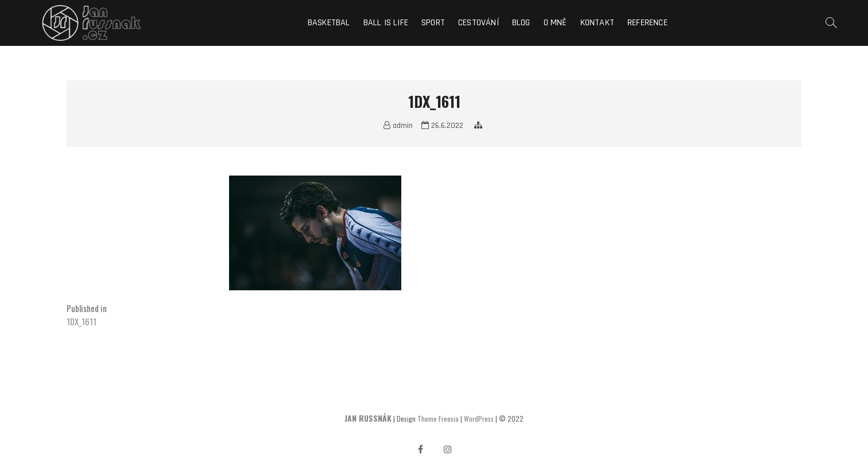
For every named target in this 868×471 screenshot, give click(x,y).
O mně (555, 23)
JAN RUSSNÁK (368, 418)
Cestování (478, 23)
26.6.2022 (442, 126)
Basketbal (329, 23)
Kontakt (597, 23)
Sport (433, 23)
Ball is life (386, 23)
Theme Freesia (438, 419)
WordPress (479, 419)
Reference (648, 23)
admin (398, 126)
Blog (521, 23)
